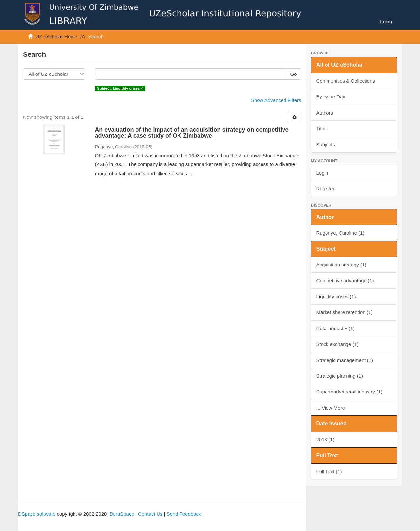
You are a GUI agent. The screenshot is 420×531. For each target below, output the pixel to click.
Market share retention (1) (345, 312)
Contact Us (150, 514)
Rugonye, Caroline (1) (340, 233)
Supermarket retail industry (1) (349, 392)
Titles (322, 128)
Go (293, 74)
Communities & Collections (346, 81)
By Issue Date (332, 97)
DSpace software (37, 514)
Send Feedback (184, 514)
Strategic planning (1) (340, 376)
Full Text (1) (329, 471)
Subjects (326, 145)
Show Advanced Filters (276, 100)
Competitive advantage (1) (345, 280)
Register (325, 189)
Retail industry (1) (336, 328)
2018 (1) (325, 440)
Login (322, 173)
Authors (325, 113)
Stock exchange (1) (337, 344)
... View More (331, 408)
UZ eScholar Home (56, 37)
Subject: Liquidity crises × (120, 88)
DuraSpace (122, 514)
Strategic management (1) (345, 360)
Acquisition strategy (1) (341, 265)
